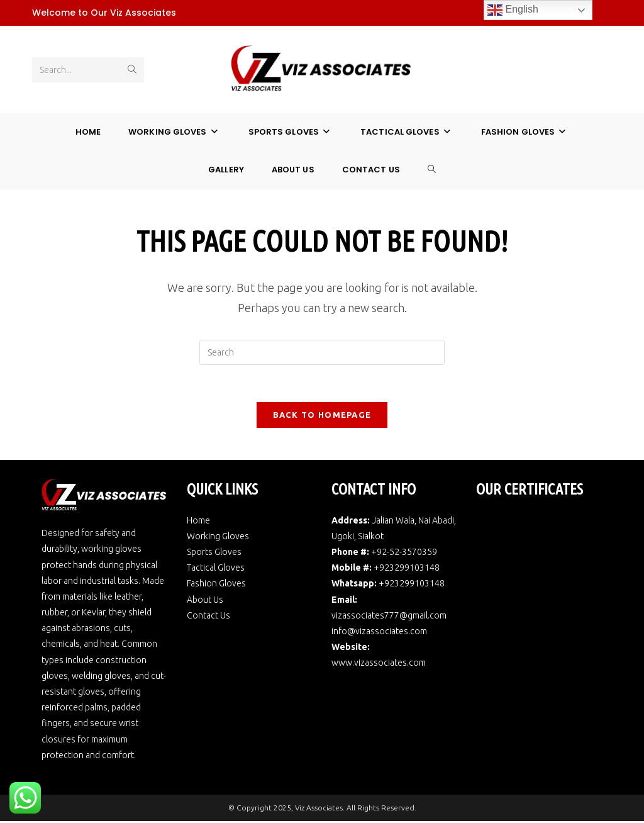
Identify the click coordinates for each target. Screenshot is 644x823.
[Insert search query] (322, 353)
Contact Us (208, 617)
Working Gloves (218, 538)
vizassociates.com (390, 665)
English (513, 10)
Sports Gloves (214, 554)
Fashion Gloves (216, 586)
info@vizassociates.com (379, 633)
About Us (205, 602)
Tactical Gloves (216, 570)
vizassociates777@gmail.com (389, 617)
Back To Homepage (322, 417)
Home (198, 522)
